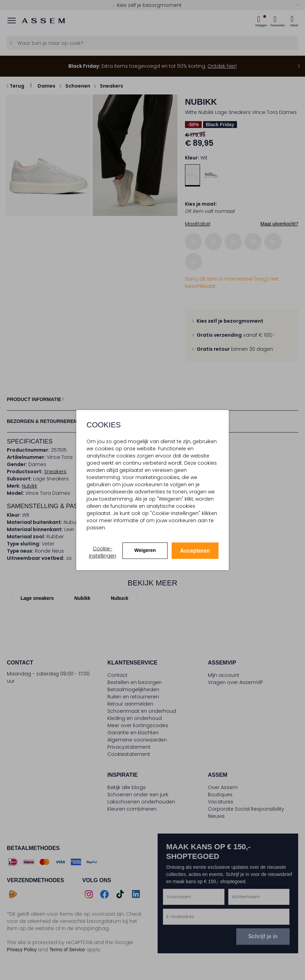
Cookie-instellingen (103, 552)
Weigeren (145, 550)
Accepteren (195, 551)
